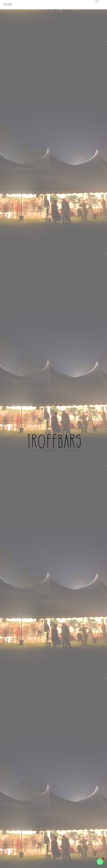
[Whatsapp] (100, 862)
